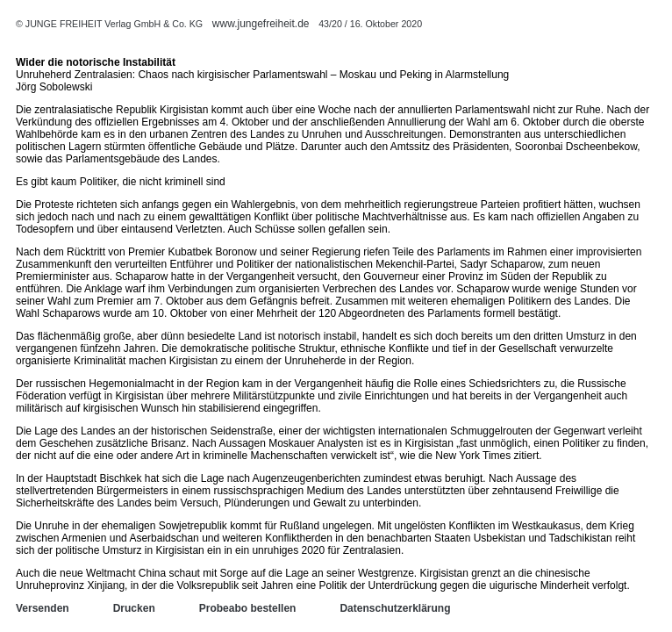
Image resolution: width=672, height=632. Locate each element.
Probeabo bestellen (248, 608)
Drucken (134, 608)
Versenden (43, 608)
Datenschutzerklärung (395, 608)
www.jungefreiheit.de (261, 24)
